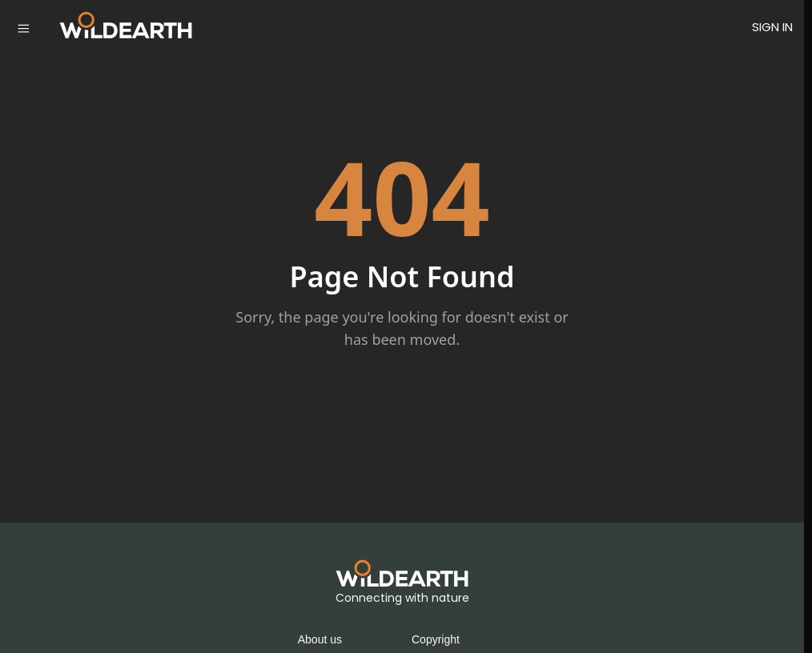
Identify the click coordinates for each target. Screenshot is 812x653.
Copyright (436, 639)
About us (320, 639)
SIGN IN (772, 27)
